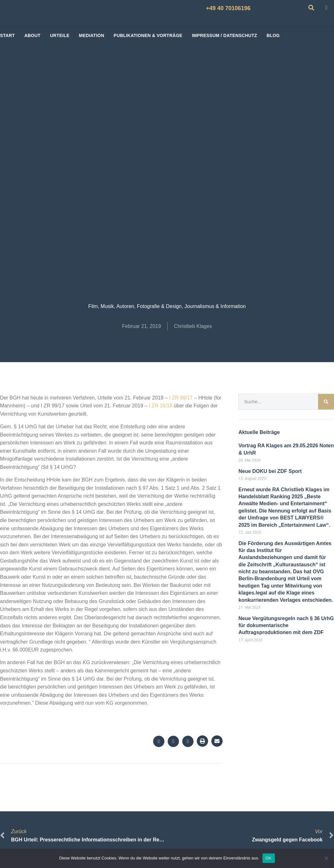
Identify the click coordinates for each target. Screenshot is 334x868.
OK (269, 858)
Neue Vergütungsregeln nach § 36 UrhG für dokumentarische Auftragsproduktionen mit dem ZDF (286, 626)
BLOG (273, 35)
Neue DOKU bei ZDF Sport (270, 471)
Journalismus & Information (215, 306)
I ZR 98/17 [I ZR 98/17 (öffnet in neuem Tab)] (180, 398)
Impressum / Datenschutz (225, 35)
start (7, 35)
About (32, 35)
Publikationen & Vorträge (148, 35)
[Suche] (326, 402)
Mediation (92, 35)
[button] (159, 741)
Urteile (60, 35)
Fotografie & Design (159, 306)
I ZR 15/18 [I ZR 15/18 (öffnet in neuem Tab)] (160, 406)
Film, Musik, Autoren (111, 306)
